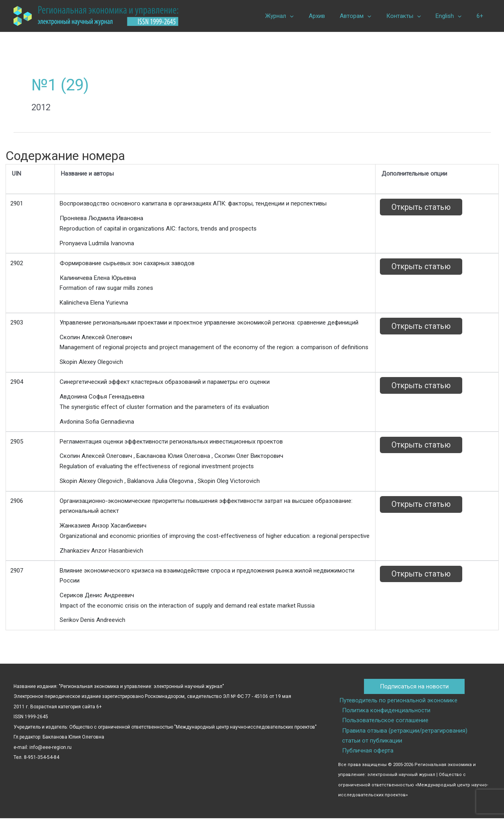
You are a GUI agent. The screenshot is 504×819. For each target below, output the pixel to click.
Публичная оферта (367, 751)
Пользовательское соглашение (385, 721)
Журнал (296, 16)
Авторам (366, 16)
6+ (482, 16)
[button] (306, 16)
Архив (330, 16)
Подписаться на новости (414, 686)
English (453, 16)
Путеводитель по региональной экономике (397, 700)
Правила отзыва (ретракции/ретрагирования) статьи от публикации (414, 736)
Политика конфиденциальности (385, 711)
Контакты (411, 16)
